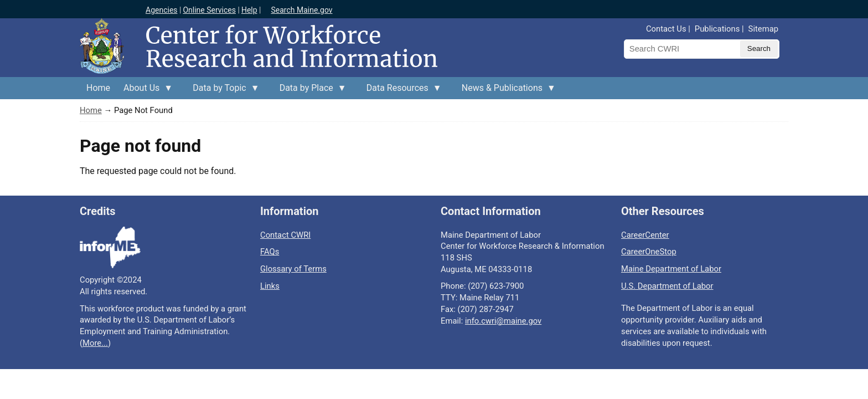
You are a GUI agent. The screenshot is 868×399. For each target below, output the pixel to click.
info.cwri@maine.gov (503, 321)
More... (95, 343)
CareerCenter (645, 235)
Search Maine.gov (301, 10)
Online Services (209, 10)
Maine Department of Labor (671, 269)
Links (270, 286)
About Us (145, 91)
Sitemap (763, 29)
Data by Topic (223, 91)
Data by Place (310, 91)
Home (98, 88)
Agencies (162, 10)
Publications (717, 29)
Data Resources (401, 91)
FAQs (270, 252)
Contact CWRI (285, 235)
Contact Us (666, 29)
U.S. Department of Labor (667, 286)
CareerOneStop (649, 252)
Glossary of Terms (293, 269)
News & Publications (505, 91)
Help (249, 10)
